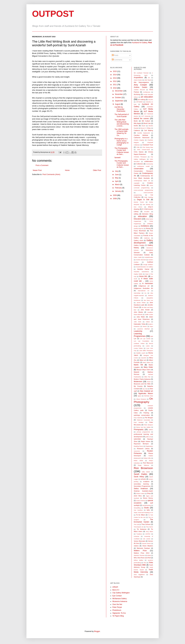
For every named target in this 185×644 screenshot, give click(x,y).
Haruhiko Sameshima (141, 272)
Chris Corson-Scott (143, 150)
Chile (138, 147)
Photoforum (117, 610)
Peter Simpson (148, 425)
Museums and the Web (142, 384)
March (118, 185)
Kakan (148, 322)
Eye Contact (117, 596)
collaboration (149, 161)
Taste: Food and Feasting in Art (143, 512)
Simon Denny (148, 498)
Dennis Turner (139, 202)
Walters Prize (140, 551)
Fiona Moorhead (140, 231)
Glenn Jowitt (138, 257)
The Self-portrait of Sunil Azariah (122, 115)
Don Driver (138, 207)
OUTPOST (53, 14)
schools (143, 479)
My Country (138, 386)
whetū (149, 555)
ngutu (139, 396)
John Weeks (138, 312)
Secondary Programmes (142, 486)
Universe (137, 536)
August (118, 104)
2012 (115, 81)
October (118, 98)
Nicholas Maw (149, 396)
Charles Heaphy (139, 140)
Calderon (137, 130)
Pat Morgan (149, 418)
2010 (115, 88)
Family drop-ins (139, 228)
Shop (149, 493)
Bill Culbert (146, 121)
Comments (117, 60)
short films (138, 496)
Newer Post (37, 170)
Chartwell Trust (148, 145)
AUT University (146, 116)
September (119, 101)
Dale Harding (149, 197)
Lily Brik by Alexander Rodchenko (120, 109)
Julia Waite (141, 317)
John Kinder (145, 310)
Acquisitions (138, 78)
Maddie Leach (141, 353)
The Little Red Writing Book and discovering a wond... (122, 123)
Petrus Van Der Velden (143, 427)
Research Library (143, 449)
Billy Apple (137, 123)
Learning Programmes (140, 335)
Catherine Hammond (142, 138)
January (118, 191)
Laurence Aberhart (143, 329)
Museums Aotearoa (120, 601)
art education (147, 97)
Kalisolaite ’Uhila (139, 324)
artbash (115, 587)
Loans (148, 346)
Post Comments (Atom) (51, 174)
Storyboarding (147, 505)
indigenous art (144, 286)
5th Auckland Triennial (141, 73)
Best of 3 (116, 590)
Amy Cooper (140, 85)
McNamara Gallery (120, 599)
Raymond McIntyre (141, 444)
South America (141, 501)
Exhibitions (145, 226)
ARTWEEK (139, 102)
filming (148, 228)
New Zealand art (146, 391)
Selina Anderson (141, 489)
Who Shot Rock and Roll (142, 558)
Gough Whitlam (148, 265)
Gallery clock (138, 240)
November (119, 94)
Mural (149, 382)
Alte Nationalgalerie (141, 82)
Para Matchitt (138, 418)
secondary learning (141, 484)
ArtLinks (151, 100)
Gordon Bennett (141, 260)
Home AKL (143, 276)
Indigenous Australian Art (143, 288)
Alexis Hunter (138, 80)
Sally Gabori (146, 472)
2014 (115, 75)
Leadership (138, 331)
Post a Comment (42, 165)
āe (149, 78)
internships (137, 293)
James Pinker (141, 303)
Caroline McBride (141, 135)
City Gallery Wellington (121, 593)
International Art (143, 291)
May (117, 178)
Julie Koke (138, 322)
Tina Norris (149, 527)
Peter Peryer (117, 607)
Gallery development (143, 242)
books (136, 126)
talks (148, 510)
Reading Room (138, 446)
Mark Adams (147, 362)
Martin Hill (138, 365)
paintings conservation (142, 415)
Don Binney (147, 204)
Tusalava (139, 534)
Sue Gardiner (138, 510)
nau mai (145, 389)
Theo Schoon (146, 524)
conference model (143, 166)
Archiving (137, 94)
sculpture (146, 481)
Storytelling (137, 508)
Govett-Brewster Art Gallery (145, 267)
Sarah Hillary (139, 477)
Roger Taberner (144, 465)
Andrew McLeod (139, 90)
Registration (149, 446)
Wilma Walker (139, 560)
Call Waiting (149, 130)
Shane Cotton (140, 493)
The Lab (136, 524)
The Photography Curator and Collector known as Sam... (122, 151)
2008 (115, 199)
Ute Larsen (147, 539)
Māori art (143, 360)
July (117, 171)
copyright (137, 183)
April (117, 181)
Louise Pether (138, 348)
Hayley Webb (138, 274)
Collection (140, 164)
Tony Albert (149, 532)
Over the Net (117, 604)
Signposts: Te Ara (119, 613)
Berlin (136, 121)
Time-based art (139, 527)
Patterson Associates (143, 420)
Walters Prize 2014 (142, 553)
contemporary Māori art (142, 181)
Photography (139, 430)
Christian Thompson (140, 157)
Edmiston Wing (147, 214)
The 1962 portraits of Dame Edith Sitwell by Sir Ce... (121, 132)
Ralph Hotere (146, 441)
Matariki (137, 372)
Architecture (147, 92)
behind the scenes (141, 119)
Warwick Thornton (139, 555)
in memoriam (148, 283)
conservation (139, 169)
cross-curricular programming (143, 190)
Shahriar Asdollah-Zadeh (143, 491)
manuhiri (144, 358)
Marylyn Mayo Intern (144, 370)
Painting (146, 413)
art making (142, 100)
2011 (115, 85)
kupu (152, 326)
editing (136, 214)
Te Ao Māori (141, 515)
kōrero (145, 326)
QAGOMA (137, 439)
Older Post (97, 170)
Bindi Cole (147, 123)
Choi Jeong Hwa (148, 147)
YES (145, 563)
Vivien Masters (148, 546)
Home (67, 170)
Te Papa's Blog (118, 616)
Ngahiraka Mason (146, 393)
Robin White (138, 461)
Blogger (97, 631)
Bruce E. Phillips (146, 128)
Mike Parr (147, 377)
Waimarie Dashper (143, 548)
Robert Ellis (147, 458)
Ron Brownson (143, 468)
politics (151, 430)
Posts (115, 55)
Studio (146, 508)
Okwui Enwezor (141, 399)
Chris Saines (139, 152)
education (142, 216)
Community (150, 164)
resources (137, 451)
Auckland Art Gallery (139, 43)
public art (148, 437)
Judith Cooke (149, 314)
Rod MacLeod (148, 463)
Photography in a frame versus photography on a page (121, 142)
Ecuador (147, 212)
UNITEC (148, 534)
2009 (115, 195)
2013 (115, 78)
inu (145, 293)
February (119, 188)
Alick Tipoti (148, 80)
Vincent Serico (146, 543)
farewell (117, 158)
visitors (136, 546)
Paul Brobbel (139, 422)
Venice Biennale (139, 541)
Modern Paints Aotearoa (142, 379)
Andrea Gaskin (141, 87)
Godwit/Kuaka (149, 257)
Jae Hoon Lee (148, 300)
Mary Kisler (148, 367)
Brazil (143, 126)
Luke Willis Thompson (146, 351)
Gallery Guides (139, 245)
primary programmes (143, 432)
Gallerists (147, 238)
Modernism (138, 382)
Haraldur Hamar (143, 269)
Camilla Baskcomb (143, 133)
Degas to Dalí (143, 200)
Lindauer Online (139, 343)
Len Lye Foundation (141, 341)
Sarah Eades (140, 474)
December (119, 91)
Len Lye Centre (145, 339)
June (117, 175)
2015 (115, 71)
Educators (138, 219)
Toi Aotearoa (142, 529)
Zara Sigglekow (139, 575)
